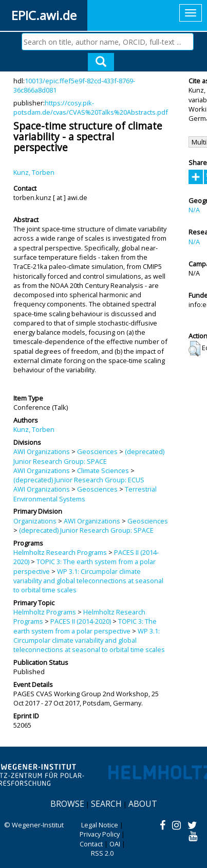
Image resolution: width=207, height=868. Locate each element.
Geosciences (97, 451)
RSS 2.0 (102, 853)
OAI (115, 844)
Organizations (35, 521)
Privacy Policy (100, 834)
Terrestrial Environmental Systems (85, 494)
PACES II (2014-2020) (81, 621)
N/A (194, 210)
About (143, 804)
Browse (67, 804)
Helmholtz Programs (45, 612)
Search (106, 804)
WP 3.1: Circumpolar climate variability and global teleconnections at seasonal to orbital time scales (88, 581)
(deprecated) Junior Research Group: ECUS (79, 480)
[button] (194, 349)
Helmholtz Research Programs (60, 552)
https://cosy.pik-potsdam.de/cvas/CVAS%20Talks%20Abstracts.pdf (91, 107)
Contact (91, 844)
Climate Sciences (103, 471)
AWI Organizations (42, 451)
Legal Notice (100, 825)
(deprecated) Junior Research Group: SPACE (89, 456)
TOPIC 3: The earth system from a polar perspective (85, 626)
